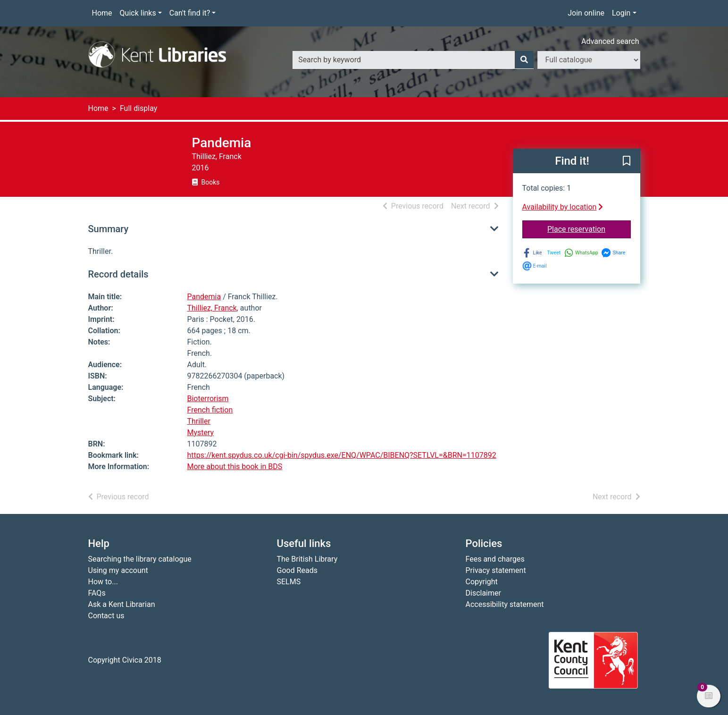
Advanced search (610, 41)
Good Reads (297, 570)
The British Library (307, 559)
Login (621, 13)
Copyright (482, 582)
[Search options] (589, 60)
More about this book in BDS (235, 467)
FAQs (97, 593)
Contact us (106, 616)
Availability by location (563, 207)
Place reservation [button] (589, 228)
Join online (586, 13)
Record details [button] (118, 274)
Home (102, 13)
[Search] (524, 60)
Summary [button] (109, 229)
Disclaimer (483, 593)
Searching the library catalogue (140, 559)
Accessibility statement (505, 604)
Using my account (118, 570)
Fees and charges (495, 559)
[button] (627, 161)
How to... (103, 582)
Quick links (138, 13)
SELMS (289, 582)
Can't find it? (190, 13)
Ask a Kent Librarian (122, 604)
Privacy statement (496, 570)
